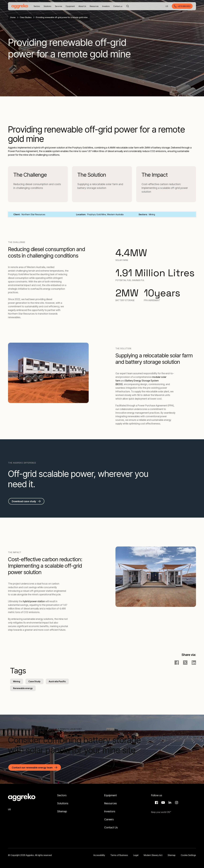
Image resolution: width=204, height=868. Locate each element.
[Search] (128, 6)
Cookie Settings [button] (188, 855)
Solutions (63, 803)
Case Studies (26, 17)
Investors (110, 811)
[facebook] (177, 663)
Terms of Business (119, 855)
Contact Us (111, 827)
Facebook (156, 803)
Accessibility (99, 855)
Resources (111, 803)
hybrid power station (34, 601)
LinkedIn (169, 803)
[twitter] (185, 663)
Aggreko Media (163, 803)
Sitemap (62, 811)
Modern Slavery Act (153, 855)
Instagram (176, 803)
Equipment (111, 795)
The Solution (92, 175)
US (167, 6)
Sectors (62, 795)
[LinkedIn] (194, 663)
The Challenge (30, 175)
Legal (136, 855)
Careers (109, 819)
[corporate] (20, 6)
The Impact (155, 175)
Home (13, 17)
